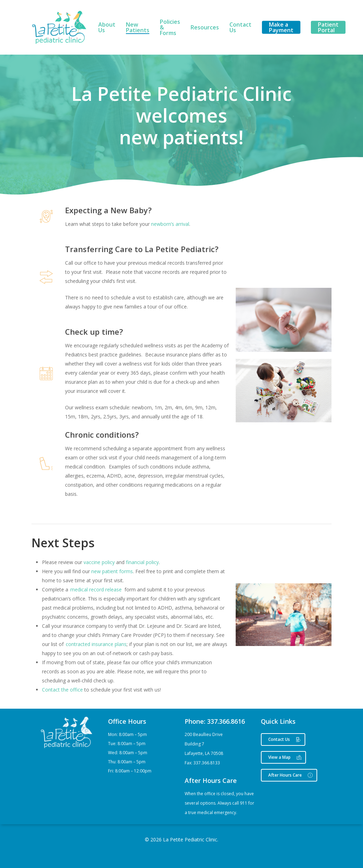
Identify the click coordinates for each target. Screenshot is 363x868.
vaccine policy (99, 562)
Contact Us (240, 27)
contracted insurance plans (96, 644)
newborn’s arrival (170, 224)
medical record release (96, 589)
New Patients (138, 27)
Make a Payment (281, 27)
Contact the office (62, 690)
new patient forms (112, 571)
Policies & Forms (170, 27)
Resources (205, 27)
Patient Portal (328, 27)
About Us (107, 27)
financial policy (142, 562)
